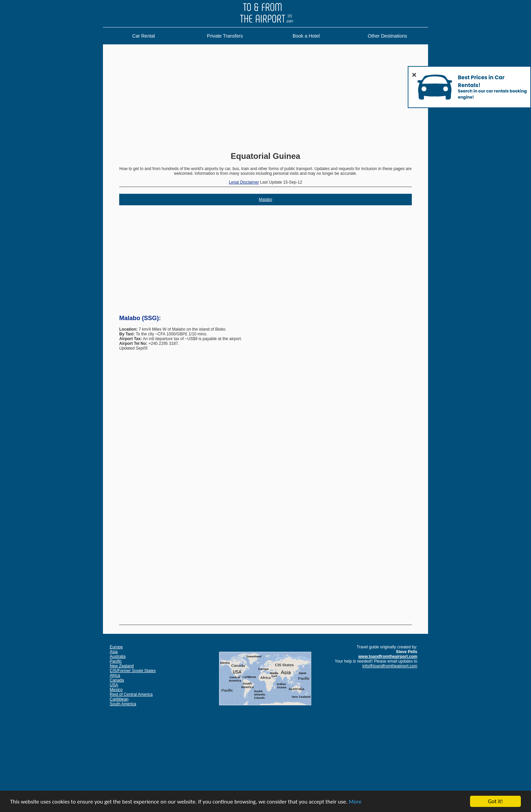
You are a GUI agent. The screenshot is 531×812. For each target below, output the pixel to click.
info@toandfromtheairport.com (390, 666)
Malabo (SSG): (140, 318)
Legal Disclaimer (244, 182)
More (355, 802)
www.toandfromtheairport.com (388, 657)
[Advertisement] (265, 99)
